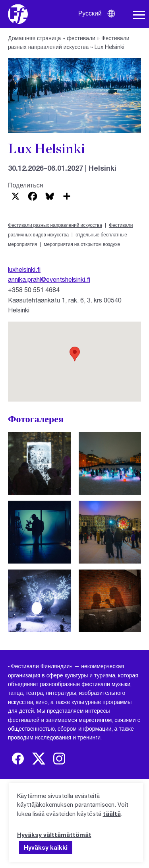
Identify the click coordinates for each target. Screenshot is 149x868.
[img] (18, 759)
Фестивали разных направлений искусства (55, 225)
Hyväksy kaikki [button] (46, 847)
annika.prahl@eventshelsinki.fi (49, 279)
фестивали (81, 38)
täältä (112, 813)
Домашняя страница (34, 38)
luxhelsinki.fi (24, 269)
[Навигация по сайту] (139, 15)
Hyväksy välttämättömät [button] (54, 835)
